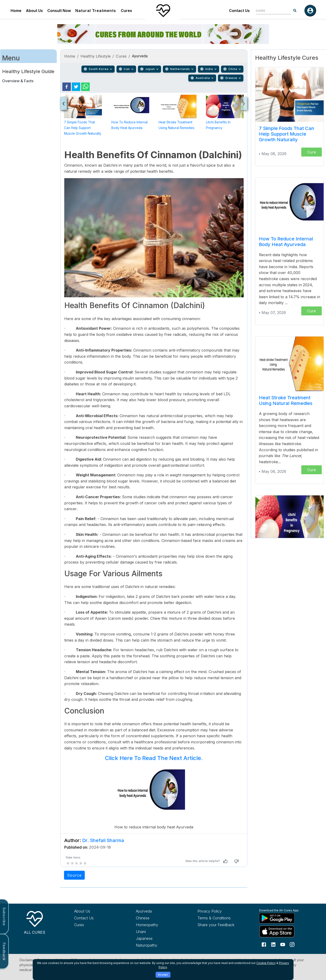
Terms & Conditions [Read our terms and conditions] (214, 918)
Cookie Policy (266, 963)
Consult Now (59, 11)
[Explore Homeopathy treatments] (158, 925)
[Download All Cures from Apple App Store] (281, 931)
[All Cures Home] (35, 922)
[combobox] (270, 10)
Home (16, 11)
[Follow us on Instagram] (292, 944)
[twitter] (76, 87)
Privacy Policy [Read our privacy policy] (210, 911)
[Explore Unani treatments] (158, 932)
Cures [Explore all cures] (79, 925)
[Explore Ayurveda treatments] (158, 911)
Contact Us (239, 11)
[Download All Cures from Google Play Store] (281, 918)
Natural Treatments (96, 11)
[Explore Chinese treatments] (158, 918)
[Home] (163, 11)
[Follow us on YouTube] (283, 944)
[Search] (295, 11)
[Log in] (310, 11)
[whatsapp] (85, 87)
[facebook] (67, 87)
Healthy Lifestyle (96, 56)
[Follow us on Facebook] (264, 944)
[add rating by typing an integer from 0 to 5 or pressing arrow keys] (76, 863)
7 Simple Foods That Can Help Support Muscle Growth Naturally (83, 128)
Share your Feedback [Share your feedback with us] (216, 925)
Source (74, 875)
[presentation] (64, 104)
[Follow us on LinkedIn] (273, 944)
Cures (126, 11)
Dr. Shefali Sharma (103, 840)
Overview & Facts (18, 81)
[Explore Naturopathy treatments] (158, 945)
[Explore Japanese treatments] (158, 938)
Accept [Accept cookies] (163, 975)
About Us (34, 11)
